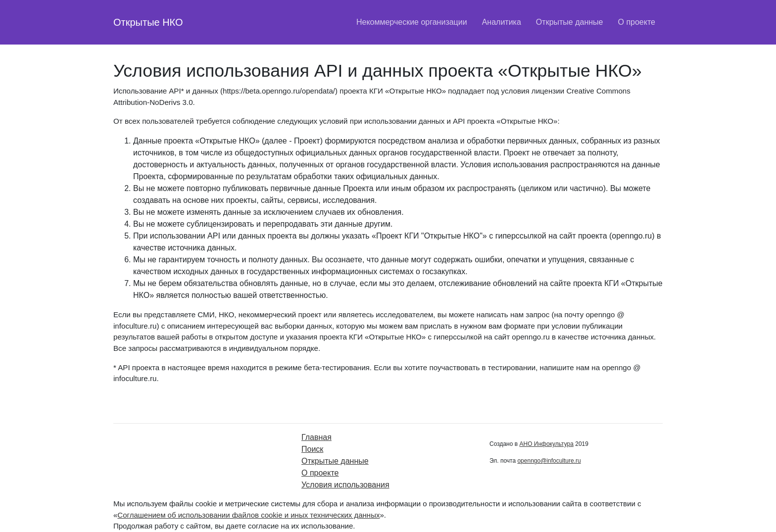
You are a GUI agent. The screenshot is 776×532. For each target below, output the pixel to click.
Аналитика (502, 22)
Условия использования (345, 485)
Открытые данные (570, 22)
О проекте (637, 22)
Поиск (312, 449)
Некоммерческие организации (412, 22)
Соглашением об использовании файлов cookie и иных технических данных (248, 515)
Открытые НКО (148, 22)
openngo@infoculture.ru (549, 461)
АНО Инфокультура (546, 444)
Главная (316, 437)
